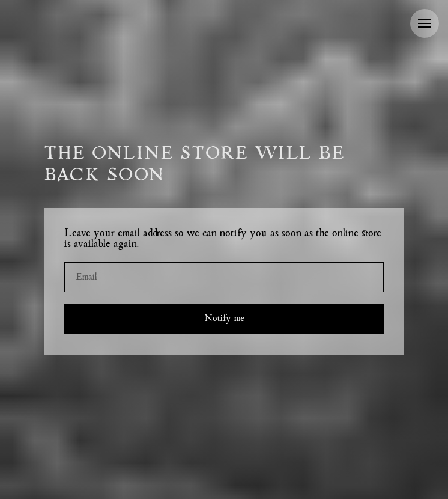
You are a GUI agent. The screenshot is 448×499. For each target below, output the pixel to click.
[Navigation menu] (425, 23)
